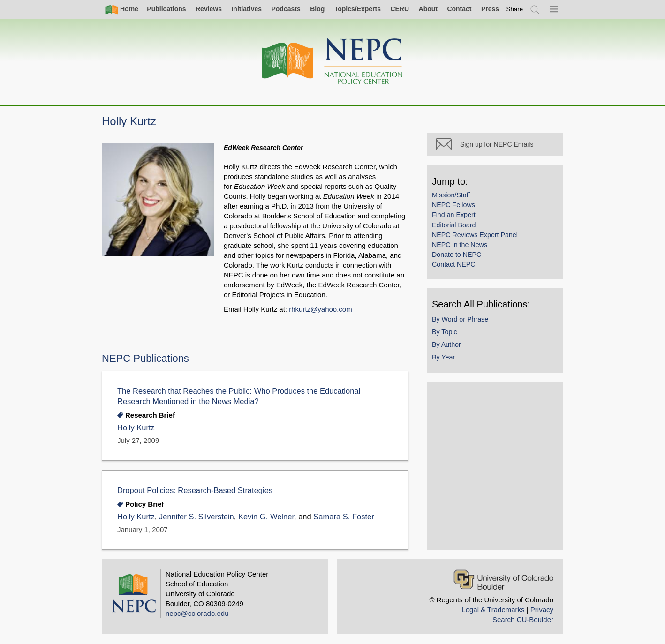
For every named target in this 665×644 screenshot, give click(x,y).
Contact (459, 9)
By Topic (445, 332)
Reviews (209, 9)
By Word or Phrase (460, 319)
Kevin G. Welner (266, 517)
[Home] (332, 62)
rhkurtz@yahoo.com (320, 309)
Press (490, 9)
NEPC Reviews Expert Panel (475, 235)
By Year (443, 357)
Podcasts (286, 9)
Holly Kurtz (136, 428)
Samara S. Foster (344, 517)
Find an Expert (454, 215)
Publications (166, 9)
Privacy (542, 610)
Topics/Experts (358, 9)
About (428, 9)
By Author (446, 344)
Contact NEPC (454, 264)
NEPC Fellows (453, 205)
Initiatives (246, 9)
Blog (317, 9)
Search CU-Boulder (523, 619)
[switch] (515, 9)
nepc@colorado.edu (197, 613)
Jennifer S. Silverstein (196, 517)
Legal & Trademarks (493, 610)
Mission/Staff (451, 195)
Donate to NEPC (457, 255)
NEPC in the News (460, 245)
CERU (400, 9)
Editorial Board (454, 225)
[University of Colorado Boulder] (503, 580)
